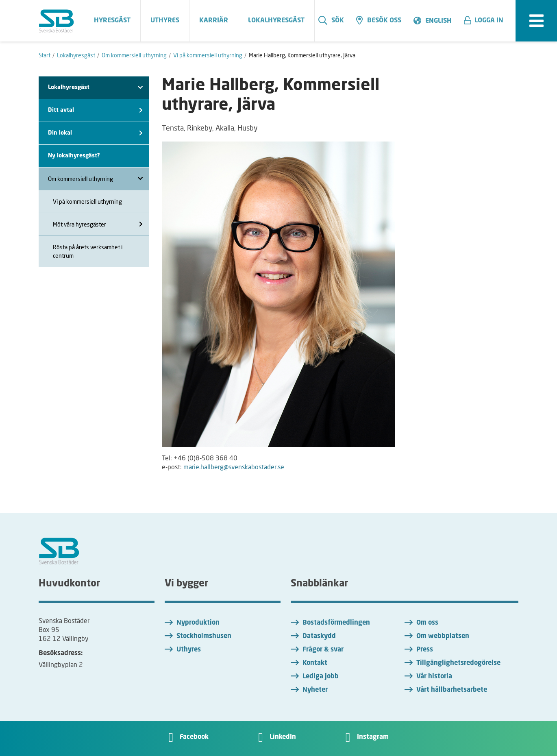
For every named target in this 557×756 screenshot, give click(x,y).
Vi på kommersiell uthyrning (87, 202)
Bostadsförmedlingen (336, 623)
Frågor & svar (323, 650)
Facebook (194, 737)
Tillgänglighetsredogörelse (458, 663)
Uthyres (189, 650)
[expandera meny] (536, 21)
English (438, 21)
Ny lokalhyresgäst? (74, 156)
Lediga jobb (321, 677)
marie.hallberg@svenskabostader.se (234, 467)
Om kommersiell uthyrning (95, 179)
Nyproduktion (198, 623)
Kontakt (315, 663)
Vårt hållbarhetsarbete (452, 690)
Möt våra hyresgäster (98, 224)
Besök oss (379, 20)
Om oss (427, 623)
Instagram (373, 737)
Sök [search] (331, 20)
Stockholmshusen (204, 636)
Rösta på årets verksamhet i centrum (88, 251)
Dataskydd (319, 636)
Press (425, 650)
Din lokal (95, 133)
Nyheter (315, 690)
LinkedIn (283, 737)
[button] (487, 21)
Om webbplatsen (443, 636)
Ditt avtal (95, 110)
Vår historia (434, 677)
